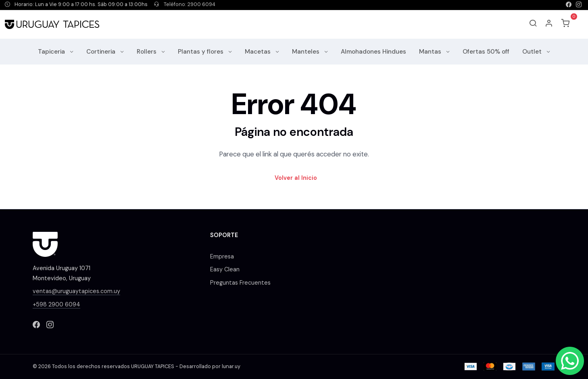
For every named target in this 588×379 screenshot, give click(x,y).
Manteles (307, 52)
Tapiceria (52, 52)
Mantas (431, 52)
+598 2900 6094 (56, 304)
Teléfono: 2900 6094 (185, 4)
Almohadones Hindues (373, 52)
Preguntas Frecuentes (240, 283)
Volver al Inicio (296, 178)
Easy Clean (225, 269)
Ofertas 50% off (486, 52)
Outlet (533, 52)
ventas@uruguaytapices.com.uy (76, 291)
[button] (549, 24)
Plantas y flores (201, 52)
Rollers (147, 52)
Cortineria (102, 52)
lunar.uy (231, 367)
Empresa (222, 256)
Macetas (259, 52)
